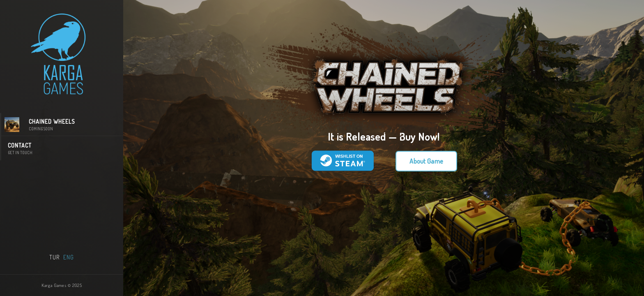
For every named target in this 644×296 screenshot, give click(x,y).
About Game (426, 161)
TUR (54, 257)
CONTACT (62, 149)
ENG (69, 257)
